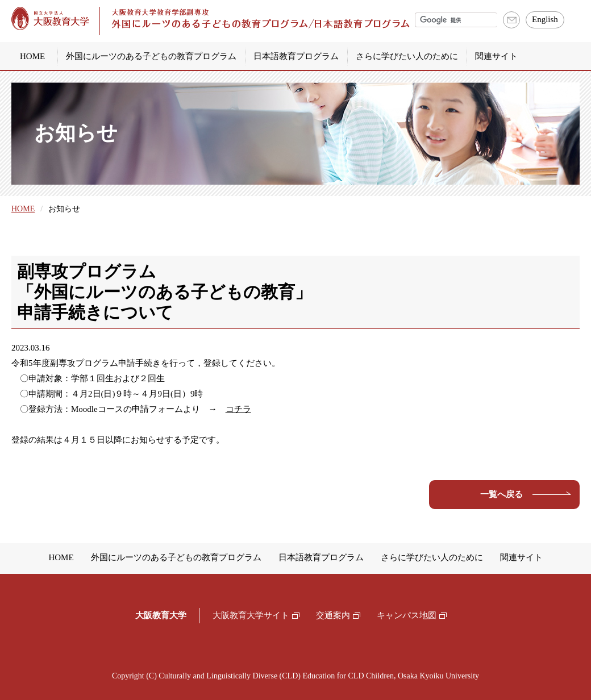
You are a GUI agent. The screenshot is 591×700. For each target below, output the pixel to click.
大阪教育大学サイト (251, 615)
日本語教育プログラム (296, 56)
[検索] (456, 20)
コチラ (238, 409)
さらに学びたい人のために (407, 56)
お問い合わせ (512, 20)
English (545, 19)
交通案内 (333, 615)
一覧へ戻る (501, 494)
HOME (32, 56)
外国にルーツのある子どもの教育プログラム (151, 56)
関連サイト (496, 56)
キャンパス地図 (407, 615)
